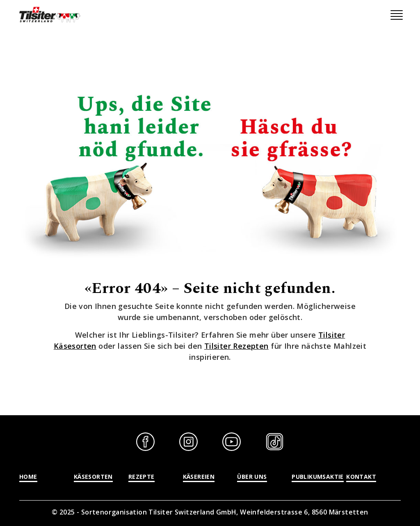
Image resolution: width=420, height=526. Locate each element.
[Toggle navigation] (397, 15)
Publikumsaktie (318, 477)
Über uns (252, 477)
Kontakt (361, 477)
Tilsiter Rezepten (236, 346)
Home (28, 477)
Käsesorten (93, 477)
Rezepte (142, 477)
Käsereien (199, 477)
